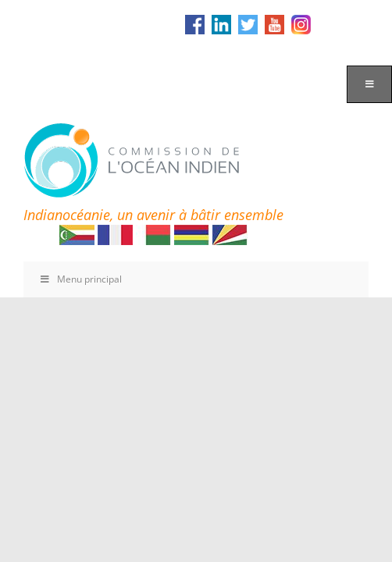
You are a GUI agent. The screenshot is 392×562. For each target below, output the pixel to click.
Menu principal (80, 279)
